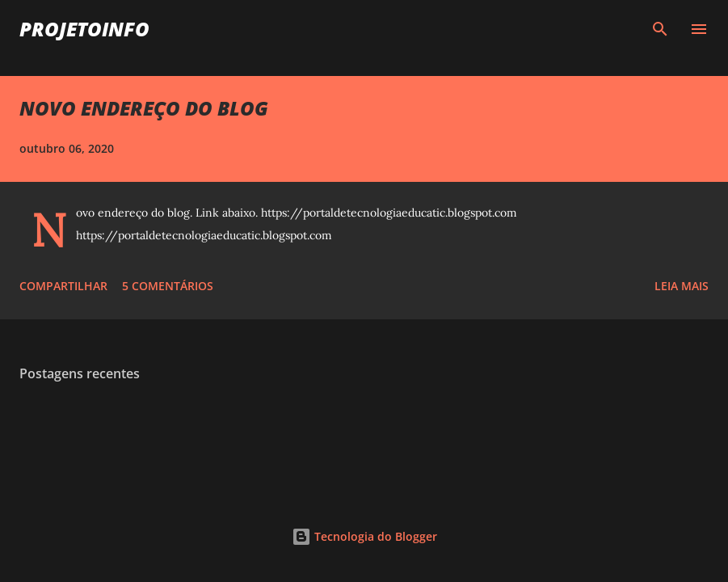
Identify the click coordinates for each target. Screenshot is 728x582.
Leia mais (682, 286)
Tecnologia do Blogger (364, 536)
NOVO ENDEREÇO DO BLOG (144, 108)
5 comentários (168, 286)
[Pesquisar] (660, 29)
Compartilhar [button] (63, 286)
